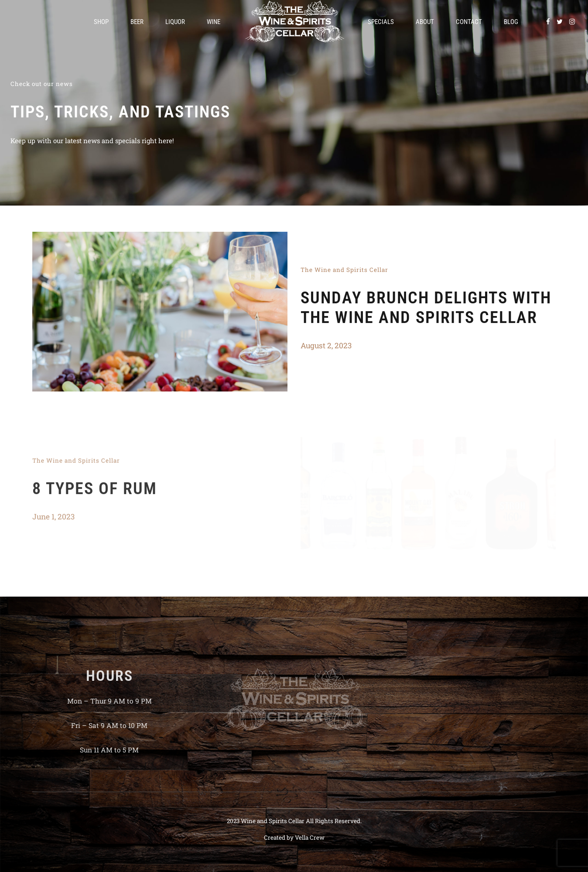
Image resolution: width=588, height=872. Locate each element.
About (425, 22)
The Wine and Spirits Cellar (344, 270)
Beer (137, 22)
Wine (214, 22)
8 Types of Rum (95, 494)
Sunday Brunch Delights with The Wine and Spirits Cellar (426, 307)
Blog (511, 22)
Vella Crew (310, 838)
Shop (101, 22)
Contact (469, 22)
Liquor (175, 22)
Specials (381, 22)
